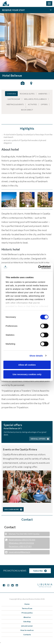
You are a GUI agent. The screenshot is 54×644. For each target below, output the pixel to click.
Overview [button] (11, 94)
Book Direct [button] (27, 110)
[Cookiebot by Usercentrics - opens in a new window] (38, 267)
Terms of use (27, 608)
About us (27, 617)
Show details (36, 356)
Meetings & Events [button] (15, 104)
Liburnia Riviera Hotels (31, 599)
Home (27, 604)
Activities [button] (32, 104)
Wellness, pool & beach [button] (35, 99)
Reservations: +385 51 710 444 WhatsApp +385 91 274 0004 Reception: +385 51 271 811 (22, 543)
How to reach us (27, 630)
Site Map (27, 621)
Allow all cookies (27, 365)
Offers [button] (44, 104)
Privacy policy (27, 613)
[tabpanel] (27, 40)
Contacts (27, 634)
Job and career (27, 626)
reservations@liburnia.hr (20, 552)
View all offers (40, 439)
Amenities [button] (43, 94)
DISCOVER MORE (13, 509)
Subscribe (40, 571)
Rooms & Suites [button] (27, 94)
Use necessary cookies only (27, 374)
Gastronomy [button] (14, 99)
